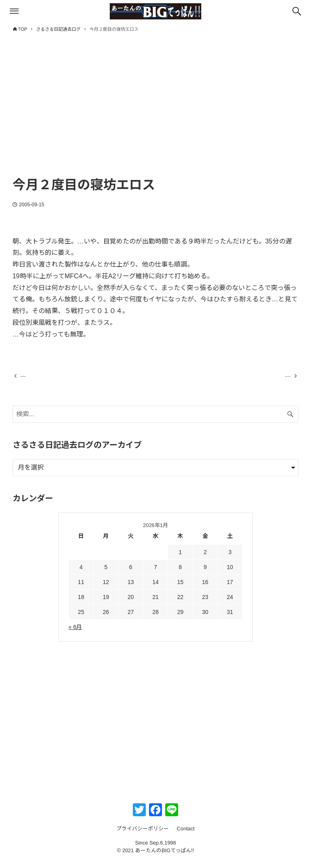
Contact (186, 836)
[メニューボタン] (14, 11)
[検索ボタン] (297, 11)
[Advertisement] (156, 112)
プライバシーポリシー (143, 836)
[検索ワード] (156, 421)
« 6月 (75, 634)
